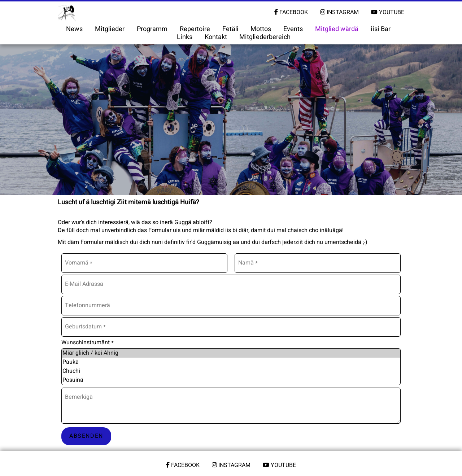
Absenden (86, 436)
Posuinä (231, 380)
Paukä (231, 362)
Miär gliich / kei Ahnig (231, 353)
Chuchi (231, 371)
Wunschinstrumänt (88, 342)
